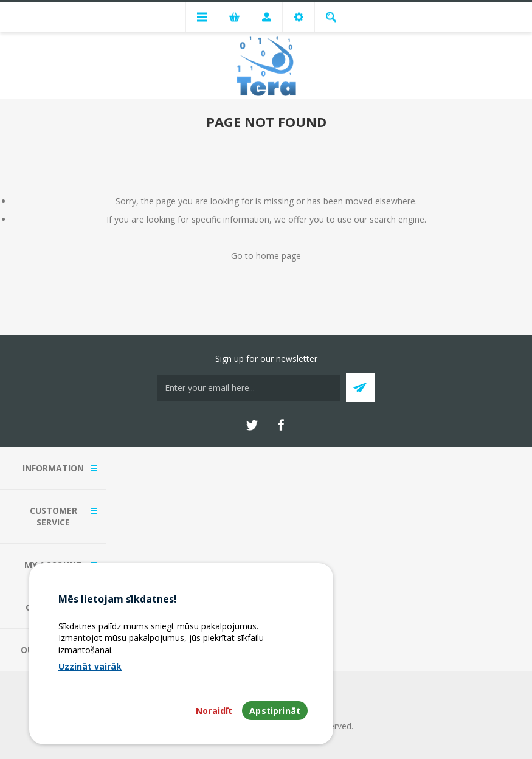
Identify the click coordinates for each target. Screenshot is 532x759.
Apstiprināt (275, 711)
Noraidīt (214, 711)
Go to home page (266, 256)
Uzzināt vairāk (90, 666)
